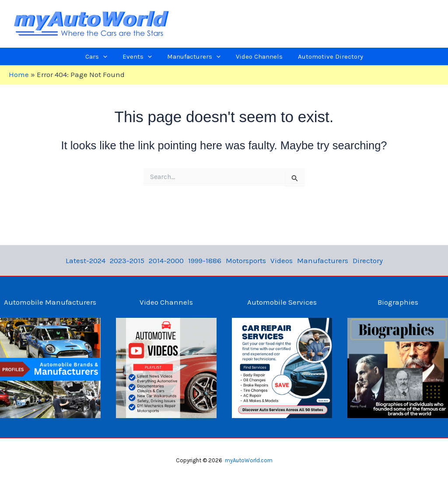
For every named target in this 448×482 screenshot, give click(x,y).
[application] (116, 56)
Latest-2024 (86, 260)
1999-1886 (205, 260)
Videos (282, 260)
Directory (368, 260)
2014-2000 (166, 260)
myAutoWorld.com (249, 460)
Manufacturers (323, 260)
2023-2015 (127, 260)
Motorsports (246, 260)
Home (19, 74)
